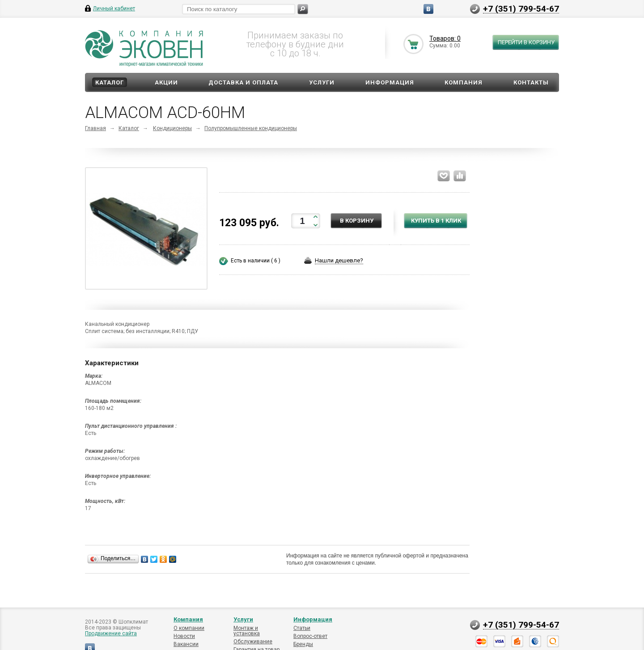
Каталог (110, 82)
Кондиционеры (172, 128)
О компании (189, 628)
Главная (95, 128)
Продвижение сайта (111, 633)
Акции (166, 82)
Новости (184, 636)
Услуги (322, 82)
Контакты (531, 82)
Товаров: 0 (445, 38)
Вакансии (186, 644)
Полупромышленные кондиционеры (251, 128)
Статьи (302, 628)
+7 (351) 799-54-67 (521, 8)
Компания (464, 82)
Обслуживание (253, 642)
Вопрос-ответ (310, 636)
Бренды (303, 644)
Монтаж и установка (247, 631)
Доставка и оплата (243, 82)
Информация (390, 82)
